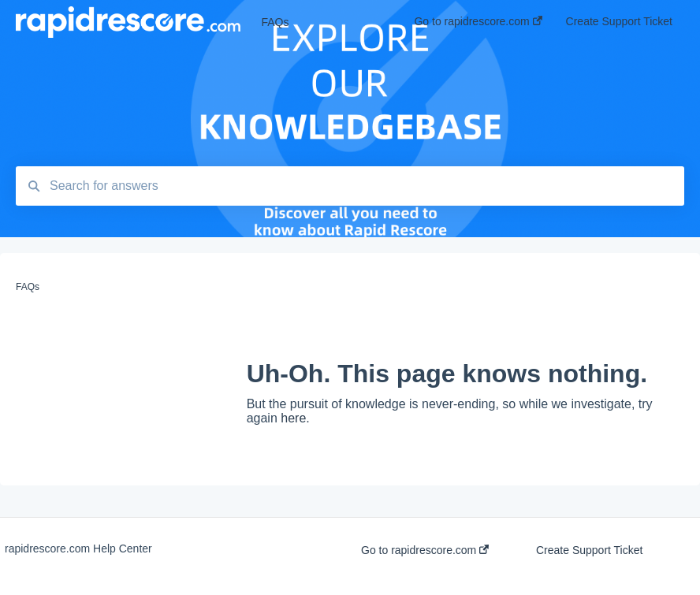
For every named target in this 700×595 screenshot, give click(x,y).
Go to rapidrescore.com (425, 550)
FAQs (275, 22)
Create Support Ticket (589, 550)
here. (295, 418)
